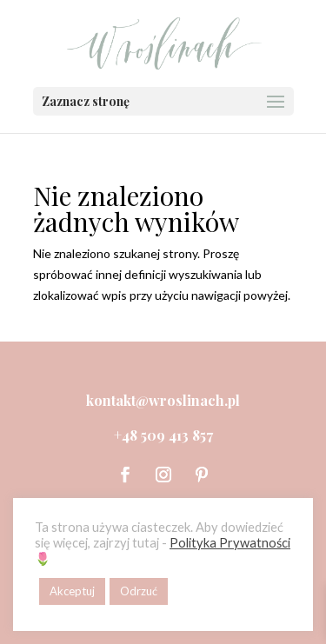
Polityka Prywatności (230, 543)
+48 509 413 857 (163, 435)
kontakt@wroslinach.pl (163, 400)
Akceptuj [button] (72, 591)
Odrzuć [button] (139, 591)
